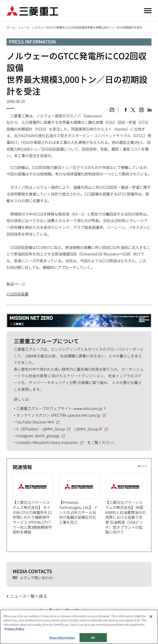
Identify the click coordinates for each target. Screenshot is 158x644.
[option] (36, 504)
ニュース (23, 27)
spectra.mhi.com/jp (84, 415)
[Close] (151, 617)
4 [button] (146, 466)
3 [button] (144, 466)
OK (93, 638)
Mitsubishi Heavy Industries (55, 442)
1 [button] (139, 466)
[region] (79, 627)
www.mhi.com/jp (88, 408)
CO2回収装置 (17, 294)
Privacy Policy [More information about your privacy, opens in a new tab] (14, 629)
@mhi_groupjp (47, 436)
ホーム (11, 27)
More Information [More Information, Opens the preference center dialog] (62, 638)
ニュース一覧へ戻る (29, 596)
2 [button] (141, 466)
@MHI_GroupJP (89, 429)
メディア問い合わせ (36, 578)
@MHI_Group (54, 429)
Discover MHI (43, 422)
